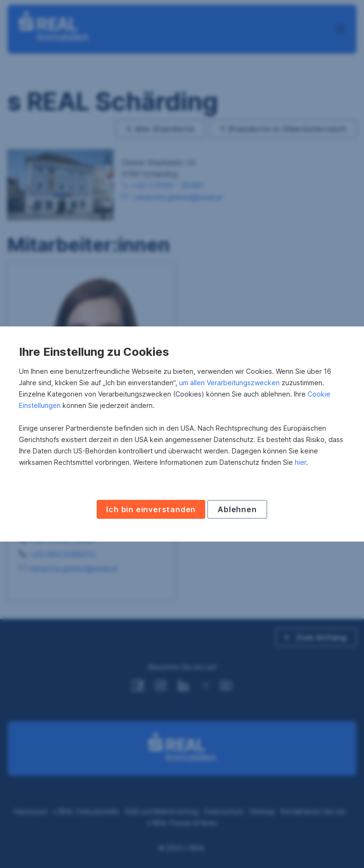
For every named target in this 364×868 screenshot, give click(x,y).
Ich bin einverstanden (151, 509)
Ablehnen (237, 509)
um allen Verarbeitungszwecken (229, 383)
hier (300, 462)
